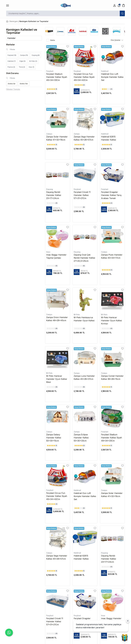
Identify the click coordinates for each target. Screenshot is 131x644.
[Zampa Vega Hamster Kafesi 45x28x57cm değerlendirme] (80, 145)
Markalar (10, 45)
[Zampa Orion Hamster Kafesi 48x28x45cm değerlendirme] (52, 328)
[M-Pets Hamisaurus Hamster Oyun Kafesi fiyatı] (85, 333)
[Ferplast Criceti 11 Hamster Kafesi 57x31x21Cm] (85, 175)
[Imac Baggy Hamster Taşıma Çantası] (58, 237)
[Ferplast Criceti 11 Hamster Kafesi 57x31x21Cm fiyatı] (85, 211)
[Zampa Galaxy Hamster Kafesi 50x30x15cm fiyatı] (58, 450)
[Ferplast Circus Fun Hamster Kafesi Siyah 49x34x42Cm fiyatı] (85, 91)
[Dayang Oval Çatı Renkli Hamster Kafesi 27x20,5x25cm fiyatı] (85, 272)
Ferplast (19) (12, 55)
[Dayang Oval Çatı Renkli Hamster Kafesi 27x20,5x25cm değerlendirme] (80, 266)
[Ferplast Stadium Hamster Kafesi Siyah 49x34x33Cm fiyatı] (58, 93)
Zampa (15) (24, 55)
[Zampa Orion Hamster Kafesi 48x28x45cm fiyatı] (58, 333)
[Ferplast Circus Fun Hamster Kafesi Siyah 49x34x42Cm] (85, 56)
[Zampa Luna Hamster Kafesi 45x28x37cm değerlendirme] (80, 387)
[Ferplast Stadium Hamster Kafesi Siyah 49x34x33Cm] (58, 56)
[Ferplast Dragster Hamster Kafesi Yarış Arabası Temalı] (112, 175)
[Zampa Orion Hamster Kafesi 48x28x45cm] (58, 300)
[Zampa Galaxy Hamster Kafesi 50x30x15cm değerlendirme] (52, 446)
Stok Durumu (12, 73)
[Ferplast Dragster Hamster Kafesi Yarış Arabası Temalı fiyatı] (112, 209)
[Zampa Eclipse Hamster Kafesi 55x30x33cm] (85, 417)
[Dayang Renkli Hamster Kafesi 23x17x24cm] (58, 175)
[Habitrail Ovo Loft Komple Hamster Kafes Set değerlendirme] (107, 89)
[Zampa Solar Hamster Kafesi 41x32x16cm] (58, 119)
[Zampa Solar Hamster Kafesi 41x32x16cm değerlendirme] (52, 145)
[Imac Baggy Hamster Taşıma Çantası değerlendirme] (52, 266)
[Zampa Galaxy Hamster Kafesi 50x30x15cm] (58, 417)
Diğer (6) (22, 61)
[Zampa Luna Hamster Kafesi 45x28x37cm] (85, 359)
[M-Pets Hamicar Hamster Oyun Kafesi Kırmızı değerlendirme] (107, 328)
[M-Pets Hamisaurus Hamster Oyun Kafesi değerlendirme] (80, 328)
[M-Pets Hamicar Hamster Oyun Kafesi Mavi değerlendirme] (52, 387)
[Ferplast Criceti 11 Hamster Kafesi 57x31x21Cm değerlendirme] (80, 207)
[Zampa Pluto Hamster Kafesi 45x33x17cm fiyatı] (112, 274)
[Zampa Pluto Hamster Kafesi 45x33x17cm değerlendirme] (107, 270)
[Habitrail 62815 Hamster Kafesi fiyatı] (112, 149)
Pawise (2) (11, 67)
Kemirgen (14, 21)
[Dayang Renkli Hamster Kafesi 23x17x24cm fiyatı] (58, 209)
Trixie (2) (22, 67)
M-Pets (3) (33, 61)
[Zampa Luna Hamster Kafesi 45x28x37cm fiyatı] (85, 391)
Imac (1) (31, 67)
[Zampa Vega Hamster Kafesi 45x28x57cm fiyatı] (85, 149)
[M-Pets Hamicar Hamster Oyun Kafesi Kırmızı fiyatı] (112, 333)
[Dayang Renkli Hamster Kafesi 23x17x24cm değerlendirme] (52, 203)
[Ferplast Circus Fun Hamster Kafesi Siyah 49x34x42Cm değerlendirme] (80, 85)
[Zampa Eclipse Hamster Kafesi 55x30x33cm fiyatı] (85, 450)
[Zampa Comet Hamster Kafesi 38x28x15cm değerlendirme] (107, 387)
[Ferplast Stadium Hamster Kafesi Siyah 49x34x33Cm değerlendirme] (52, 89)
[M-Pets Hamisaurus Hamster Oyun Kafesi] (85, 300)
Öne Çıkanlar (117, 40)
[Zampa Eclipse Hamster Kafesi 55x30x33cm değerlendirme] (80, 446)
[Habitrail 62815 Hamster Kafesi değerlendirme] (107, 145)
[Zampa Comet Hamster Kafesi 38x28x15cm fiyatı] (112, 391)
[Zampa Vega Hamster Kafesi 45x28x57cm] (85, 119)
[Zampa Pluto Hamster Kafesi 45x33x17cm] (112, 237)
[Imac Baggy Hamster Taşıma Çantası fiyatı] (58, 272)
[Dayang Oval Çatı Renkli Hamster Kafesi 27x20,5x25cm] (85, 237)
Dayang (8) (36, 55)
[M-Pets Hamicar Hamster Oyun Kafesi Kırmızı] (112, 300)
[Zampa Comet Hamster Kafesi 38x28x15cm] (112, 359)
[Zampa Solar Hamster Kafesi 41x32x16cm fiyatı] (58, 149)
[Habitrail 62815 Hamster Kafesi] (112, 119)
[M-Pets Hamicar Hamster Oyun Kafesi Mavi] (58, 359)
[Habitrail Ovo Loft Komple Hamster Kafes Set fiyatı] (112, 93)
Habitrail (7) (12, 61)
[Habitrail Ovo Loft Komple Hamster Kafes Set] (112, 56)
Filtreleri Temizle (13, 89)
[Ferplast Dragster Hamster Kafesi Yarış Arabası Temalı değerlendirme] (107, 203)
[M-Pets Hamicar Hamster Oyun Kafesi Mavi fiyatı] (58, 391)
